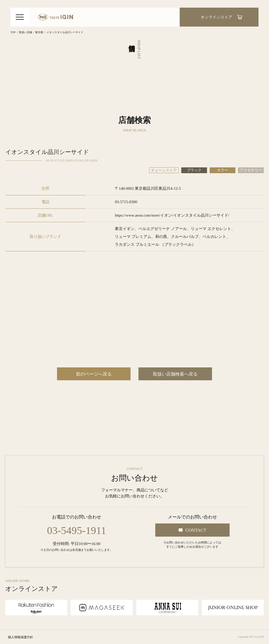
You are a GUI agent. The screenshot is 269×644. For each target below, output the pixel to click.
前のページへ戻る (94, 374)
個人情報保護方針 (20, 637)
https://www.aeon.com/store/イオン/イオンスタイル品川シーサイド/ (172, 215)
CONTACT (196, 530)
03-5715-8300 (126, 202)
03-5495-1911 (77, 531)
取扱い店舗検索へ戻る (175, 374)
